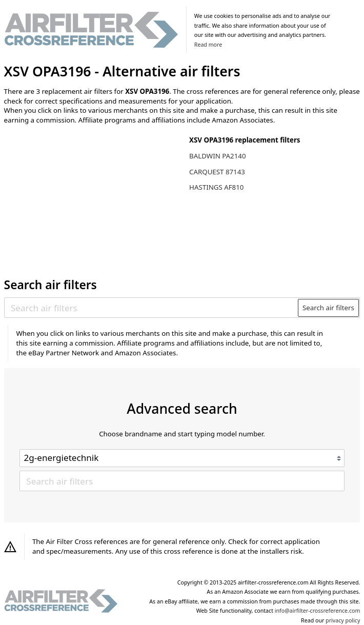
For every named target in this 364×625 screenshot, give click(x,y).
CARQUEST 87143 (217, 172)
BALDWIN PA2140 (217, 156)
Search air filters (328, 308)
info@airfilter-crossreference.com (318, 611)
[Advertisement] (89, 199)
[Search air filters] (151, 308)
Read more (208, 45)
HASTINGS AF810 (216, 187)
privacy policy (343, 620)
